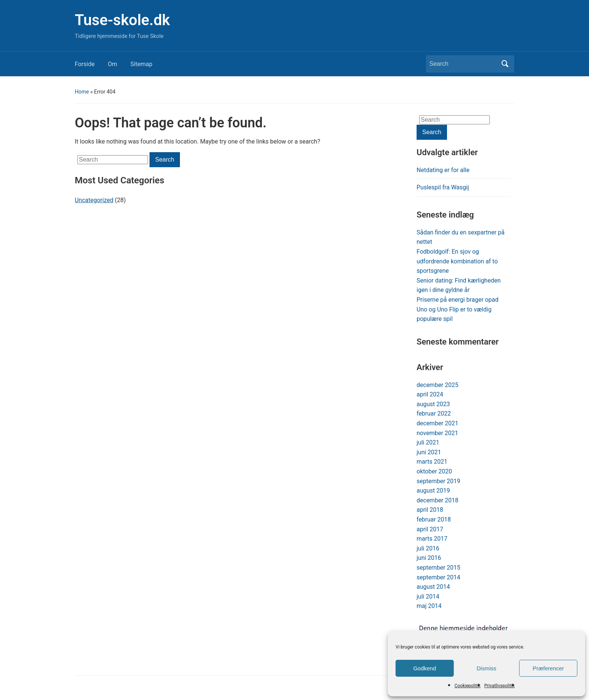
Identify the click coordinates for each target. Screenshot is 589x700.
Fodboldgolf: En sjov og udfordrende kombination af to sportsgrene (457, 261)
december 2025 (437, 385)
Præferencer (548, 668)
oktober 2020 (434, 471)
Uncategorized (94, 200)
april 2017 (430, 529)
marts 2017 (432, 539)
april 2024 (430, 394)
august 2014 (433, 587)
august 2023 (433, 404)
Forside (85, 64)
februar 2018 (434, 519)
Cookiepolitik (467, 686)
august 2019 (433, 491)
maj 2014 (429, 606)
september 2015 (438, 568)
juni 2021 (429, 452)
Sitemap (141, 64)
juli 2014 (428, 596)
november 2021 (437, 433)
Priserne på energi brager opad (458, 300)
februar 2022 (434, 413)
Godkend (425, 668)
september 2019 (438, 481)
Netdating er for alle (443, 170)
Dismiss (487, 668)
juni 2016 (429, 558)
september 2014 (438, 577)
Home (82, 92)
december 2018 (437, 500)
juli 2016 (428, 548)
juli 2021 (428, 442)
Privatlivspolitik (499, 686)
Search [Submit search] (505, 64)
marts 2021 (432, 462)
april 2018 (430, 510)
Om (113, 64)
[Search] (463, 64)
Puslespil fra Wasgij (443, 187)
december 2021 (437, 423)
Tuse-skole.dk (122, 20)
